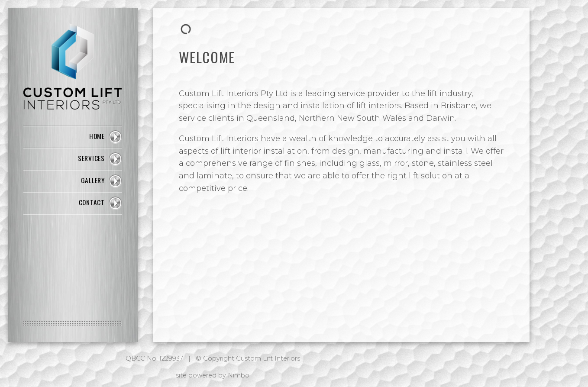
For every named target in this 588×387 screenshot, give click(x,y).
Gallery (93, 180)
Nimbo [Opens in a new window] (239, 375)
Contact (92, 202)
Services (91, 158)
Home (97, 136)
